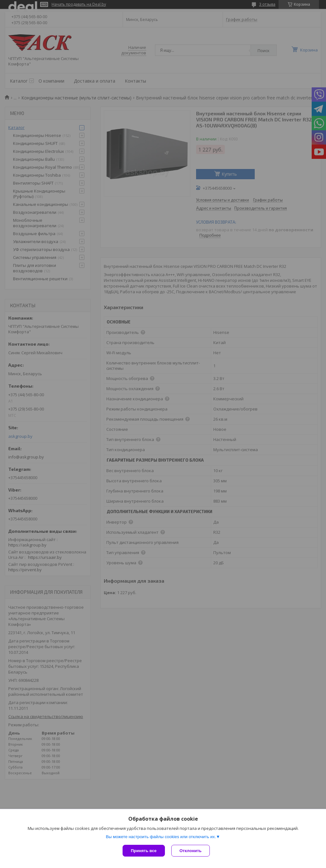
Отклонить (191, 851)
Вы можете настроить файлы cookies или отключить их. (161, 837)
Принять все (144, 851)
